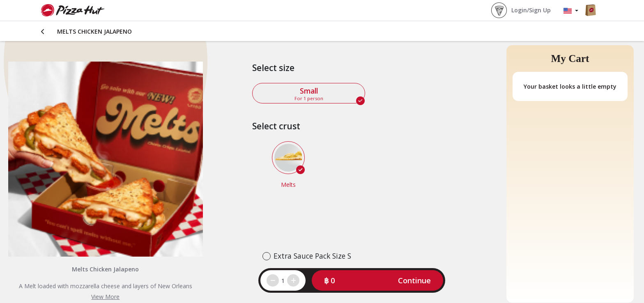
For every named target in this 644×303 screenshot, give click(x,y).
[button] (377, 280)
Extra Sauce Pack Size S (312, 256)
